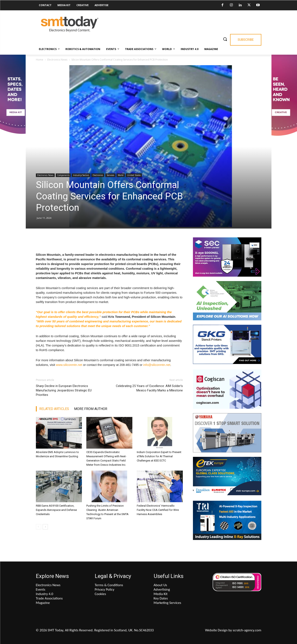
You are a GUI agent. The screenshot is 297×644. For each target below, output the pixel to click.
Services (110, 175)
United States (134, 175)
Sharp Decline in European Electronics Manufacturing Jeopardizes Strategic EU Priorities (64, 390)
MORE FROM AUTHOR (91, 409)
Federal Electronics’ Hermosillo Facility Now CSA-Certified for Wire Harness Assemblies (158, 510)
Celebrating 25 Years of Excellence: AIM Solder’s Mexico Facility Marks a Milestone (149, 388)
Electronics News (57, 60)
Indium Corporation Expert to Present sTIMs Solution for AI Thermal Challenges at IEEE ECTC (159, 456)
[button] (225, 39)
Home (40, 60)
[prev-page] (39, 527)
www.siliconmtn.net (69, 365)
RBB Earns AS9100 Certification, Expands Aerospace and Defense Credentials (56, 510)
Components (63, 175)
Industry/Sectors (81, 175)
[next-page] (45, 527)
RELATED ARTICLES (54, 409)
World (121, 175)
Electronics (98, 175)
